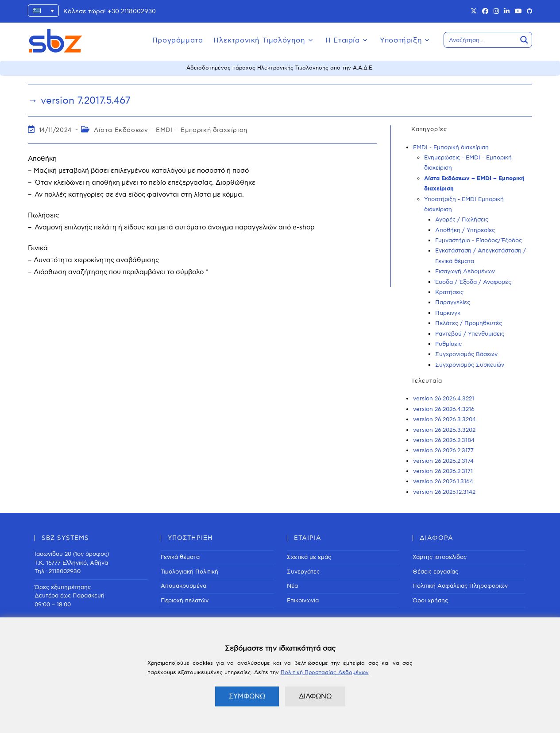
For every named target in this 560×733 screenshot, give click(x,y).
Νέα (292, 586)
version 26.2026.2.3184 (444, 440)
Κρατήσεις (449, 292)
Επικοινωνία (303, 601)
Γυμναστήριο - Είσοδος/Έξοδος (479, 240)
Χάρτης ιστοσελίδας (440, 557)
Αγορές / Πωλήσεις (462, 220)
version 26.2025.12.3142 (444, 492)
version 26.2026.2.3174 (443, 461)
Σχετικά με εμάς (309, 557)
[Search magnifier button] (524, 40)
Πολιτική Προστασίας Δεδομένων (325, 673)
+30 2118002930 (132, 11)
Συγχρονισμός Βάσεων (466, 354)
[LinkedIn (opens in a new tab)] (507, 12)
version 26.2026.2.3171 (443, 471)
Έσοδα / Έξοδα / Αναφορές (473, 282)
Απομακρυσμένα (183, 586)
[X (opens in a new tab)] (474, 12)
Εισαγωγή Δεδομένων (465, 271)
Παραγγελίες (453, 303)
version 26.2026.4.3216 (444, 409)
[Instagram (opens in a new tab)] (496, 12)
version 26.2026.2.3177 (443, 450)
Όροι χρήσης (430, 601)
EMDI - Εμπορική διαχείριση (451, 147)
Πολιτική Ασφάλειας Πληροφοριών (460, 586)
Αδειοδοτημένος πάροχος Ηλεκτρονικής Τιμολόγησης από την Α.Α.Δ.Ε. (280, 68)
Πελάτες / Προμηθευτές (469, 323)
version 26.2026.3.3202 (444, 430)
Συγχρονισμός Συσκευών (470, 365)
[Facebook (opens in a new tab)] (485, 12)
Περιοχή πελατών (185, 601)
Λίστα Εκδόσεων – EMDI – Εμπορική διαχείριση (171, 130)
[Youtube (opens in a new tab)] (518, 12)
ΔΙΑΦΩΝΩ (315, 696)
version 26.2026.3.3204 (444, 419)
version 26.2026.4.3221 (444, 399)
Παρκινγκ (448, 313)
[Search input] (481, 40)
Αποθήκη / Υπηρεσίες (465, 230)
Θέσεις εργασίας (435, 572)
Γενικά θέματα (180, 557)
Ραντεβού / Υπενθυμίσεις (470, 334)
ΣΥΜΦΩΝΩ (247, 696)
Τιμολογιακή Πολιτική (189, 572)
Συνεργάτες (303, 572)
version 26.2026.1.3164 (443, 481)
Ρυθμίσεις (448, 344)
